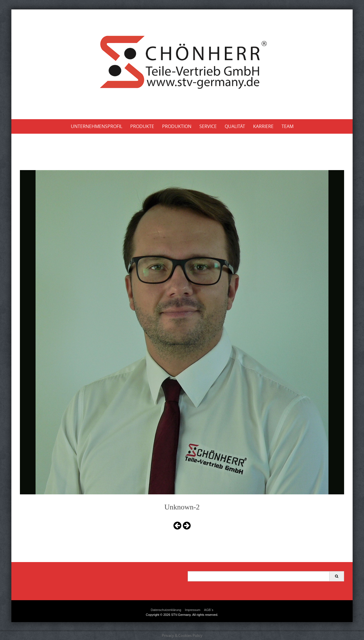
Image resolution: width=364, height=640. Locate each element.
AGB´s (209, 610)
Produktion (177, 126)
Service (208, 126)
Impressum (193, 610)
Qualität (235, 126)
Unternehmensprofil (97, 126)
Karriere (263, 126)
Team (288, 126)
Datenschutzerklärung (166, 610)
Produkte (142, 126)
